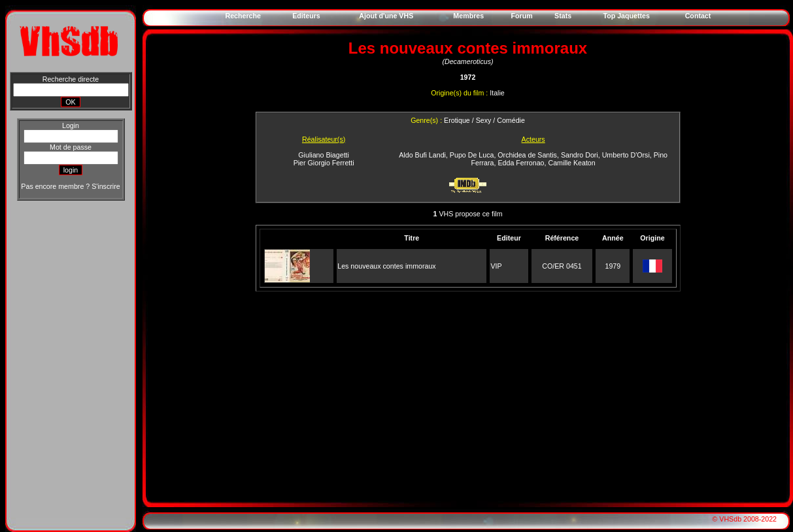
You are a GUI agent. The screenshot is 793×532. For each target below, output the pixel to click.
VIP (496, 266)
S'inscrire (106, 186)
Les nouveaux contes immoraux (386, 266)
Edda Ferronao (521, 163)
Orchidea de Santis (527, 155)
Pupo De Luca (472, 155)
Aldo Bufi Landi (422, 155)
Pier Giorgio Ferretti (324, 163)
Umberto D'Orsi (626, 155)
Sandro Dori (580, 155)
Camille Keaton (571, 163)
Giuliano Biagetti (324, 155)
